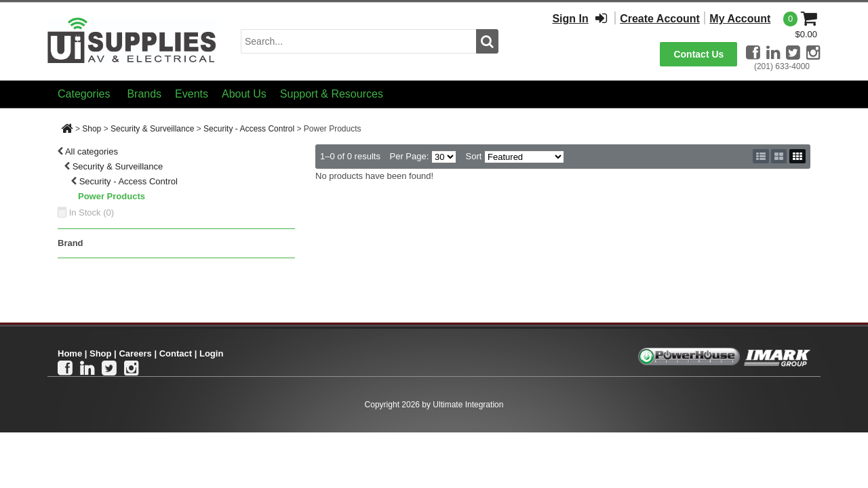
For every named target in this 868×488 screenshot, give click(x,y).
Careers (135, 353)
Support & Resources (332, 94)
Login (211, 353)
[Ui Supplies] (132, 40)
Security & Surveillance (152, 129)
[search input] (358, 41)
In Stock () (92, 212)
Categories (84, 94)
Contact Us (698, 54)
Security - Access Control (249, 129)
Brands (144, 94)
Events (192, 94)
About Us (244, 94)
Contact (176, 353)
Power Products (112, 196)
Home (70, 353)
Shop (92, 129)
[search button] (487, 41)
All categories (92, 151)
